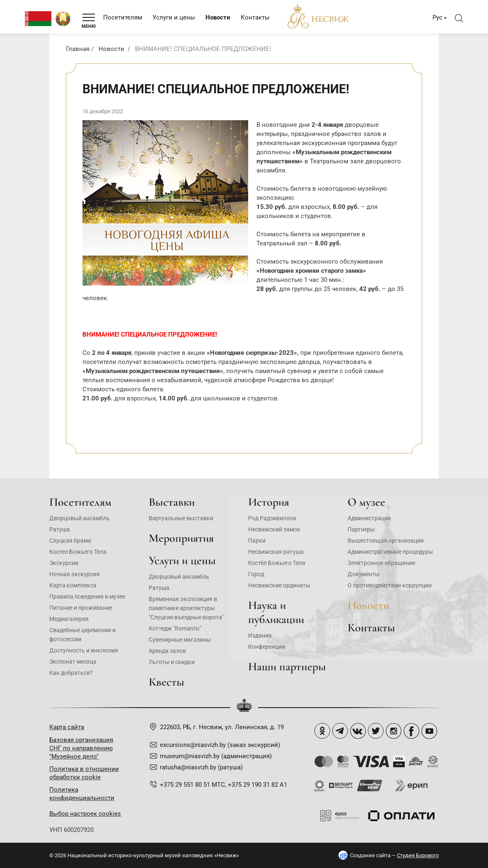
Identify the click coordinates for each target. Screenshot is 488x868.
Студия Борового (418, 855)
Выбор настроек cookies (85, 814)
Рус (437, 17)
